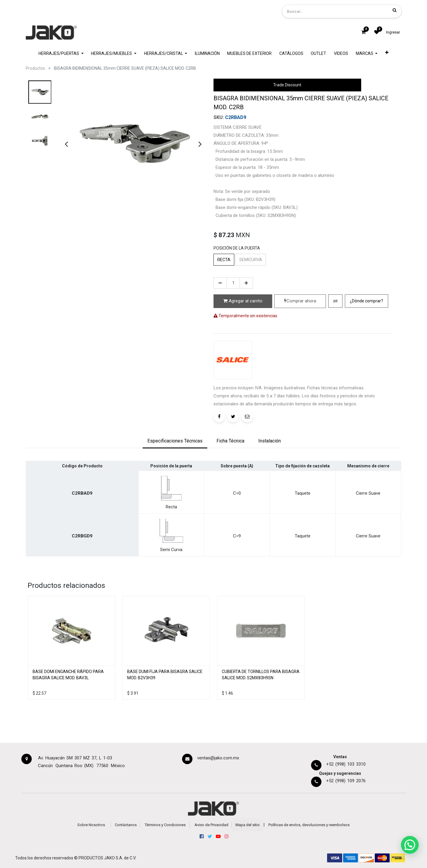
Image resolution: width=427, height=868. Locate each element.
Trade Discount (287, 85)
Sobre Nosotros (91, 825)
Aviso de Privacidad (211, 825)
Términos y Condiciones (165, 825)
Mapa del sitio (248, 825)
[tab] (175, 442)
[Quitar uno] (220, 283)
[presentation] (66, 144)
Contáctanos (126, 825)
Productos (35, 68)
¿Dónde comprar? (367, 301)
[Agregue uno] (246, 283)
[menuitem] (207, 54)
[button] (387, 54)
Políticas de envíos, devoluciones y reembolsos (309, 825)
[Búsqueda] (395, 10)
